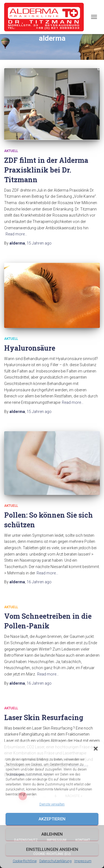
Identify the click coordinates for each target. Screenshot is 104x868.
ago (39, 243)
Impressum (83, 861)
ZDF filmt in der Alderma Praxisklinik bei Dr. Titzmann (46, 170)
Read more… (16, 234)
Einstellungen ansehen (52, 849)
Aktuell (11, 151)
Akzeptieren (52, 819)
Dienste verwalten (52, 804)
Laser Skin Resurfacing (44, 717)
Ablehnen (52, 834)
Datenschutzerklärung (55, 861)
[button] (96, 749)
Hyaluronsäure (30, 348)
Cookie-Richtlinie (25, 861)
